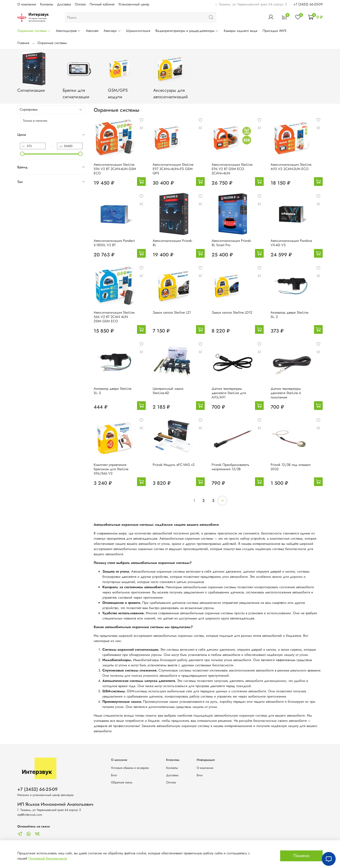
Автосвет (92, 31)
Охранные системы (34, 31)
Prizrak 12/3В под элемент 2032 (291, 467)
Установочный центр (134, 4)
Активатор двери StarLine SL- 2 (289, 315)
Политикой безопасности (48, 858)
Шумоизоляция (138, 31)
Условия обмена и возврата (130, 768)
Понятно (301, 856)
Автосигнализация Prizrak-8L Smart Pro (231, 243)
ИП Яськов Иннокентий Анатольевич (55, 804)
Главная (23, 43)
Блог (114, 775)
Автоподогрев (68, 31)
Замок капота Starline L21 (172, 312)
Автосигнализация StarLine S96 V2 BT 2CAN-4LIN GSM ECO (115, 169)
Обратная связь (122, 782)
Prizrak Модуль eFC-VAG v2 (174, 465)
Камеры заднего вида (241, 31)
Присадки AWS (275, 31)
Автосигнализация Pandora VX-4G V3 (291, 243)
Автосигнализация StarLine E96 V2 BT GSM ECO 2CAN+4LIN (232, 169)
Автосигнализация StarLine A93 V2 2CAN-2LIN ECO (291, 167)
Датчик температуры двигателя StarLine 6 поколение (286, 393)
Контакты (47, 4)
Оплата (80, 4)
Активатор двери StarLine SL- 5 (113, 391)
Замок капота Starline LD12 (232, 312)
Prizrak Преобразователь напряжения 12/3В (230, 467)
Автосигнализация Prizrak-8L (172, 243)
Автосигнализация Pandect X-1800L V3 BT (114, 243)
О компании (27, 4)
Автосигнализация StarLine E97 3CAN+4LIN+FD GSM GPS (173, 169)
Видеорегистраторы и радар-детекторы (187, 31)
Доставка (64, 4)
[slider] (22, 154)
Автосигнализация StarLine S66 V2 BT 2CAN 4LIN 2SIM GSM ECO (114, 317)
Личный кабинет (102, 4)
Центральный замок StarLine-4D (168, 391)
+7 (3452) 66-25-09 (308, 4)
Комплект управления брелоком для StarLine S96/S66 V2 (111, 469)
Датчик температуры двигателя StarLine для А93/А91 (229, 393)
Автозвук (112, 31)
